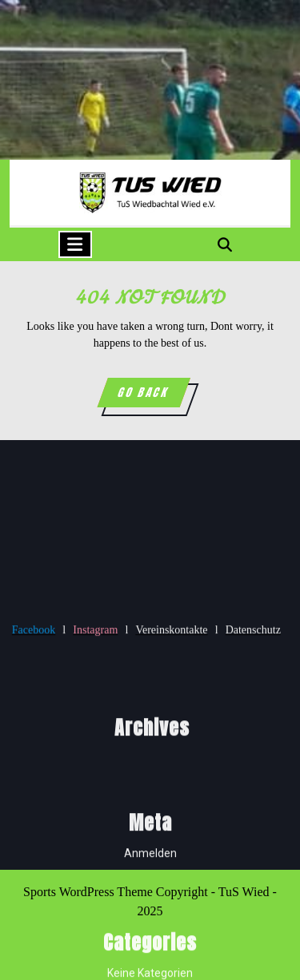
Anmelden (150, 926)
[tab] (75, 244)
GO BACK (153, 395)
